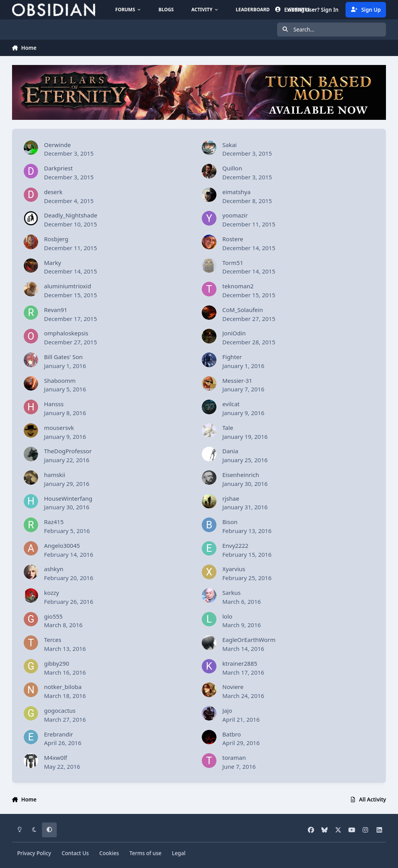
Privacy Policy (34, 853)
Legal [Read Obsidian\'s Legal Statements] (179, 853)
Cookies (109, 853)
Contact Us (75, 853)
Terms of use (145, 853)
